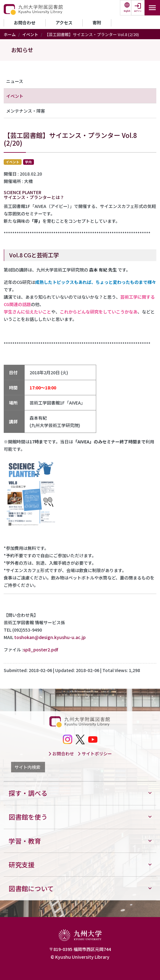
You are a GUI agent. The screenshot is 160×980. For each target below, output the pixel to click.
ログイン (138, 11)
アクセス (64, 23)
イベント (30, 34)
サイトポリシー (95, 754)
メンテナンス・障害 (26, 111)
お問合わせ (25, 23)
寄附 (97, 23)
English (127, 11)
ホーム (10, 34)
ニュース (15, 81)
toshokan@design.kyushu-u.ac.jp (50, 637)
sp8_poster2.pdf (41, 650)
